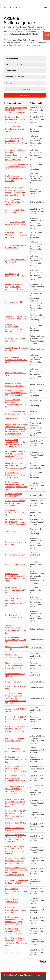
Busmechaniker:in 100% (15, 564)
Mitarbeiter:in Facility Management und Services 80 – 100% (16, 235)
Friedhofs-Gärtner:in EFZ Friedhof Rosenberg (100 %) (16, 719)
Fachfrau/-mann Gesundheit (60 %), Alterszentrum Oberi (13, 931)
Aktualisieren (26, 95)
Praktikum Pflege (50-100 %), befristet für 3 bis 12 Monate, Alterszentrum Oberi (16, 803)
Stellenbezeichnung (12, 103)
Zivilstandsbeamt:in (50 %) (16, 531)
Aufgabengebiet (37, 103)
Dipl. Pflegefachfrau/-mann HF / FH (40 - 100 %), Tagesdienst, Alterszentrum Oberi (16, 942)
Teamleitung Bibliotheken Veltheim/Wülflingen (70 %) (16, 317)
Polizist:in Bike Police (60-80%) (16, 688)
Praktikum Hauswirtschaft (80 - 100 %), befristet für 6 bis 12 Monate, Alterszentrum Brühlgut (16, 871)
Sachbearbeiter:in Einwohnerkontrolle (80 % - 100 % (16, 129)
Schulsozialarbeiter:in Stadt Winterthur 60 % (16, 211)
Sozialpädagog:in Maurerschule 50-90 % (15, 275)
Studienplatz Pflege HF (15, 952)
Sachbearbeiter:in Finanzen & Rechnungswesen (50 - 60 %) (17, 167)
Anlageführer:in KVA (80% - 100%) (17, 710)
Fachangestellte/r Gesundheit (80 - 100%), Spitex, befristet (15, 120)
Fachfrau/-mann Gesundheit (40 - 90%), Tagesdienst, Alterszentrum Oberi (16, 486)
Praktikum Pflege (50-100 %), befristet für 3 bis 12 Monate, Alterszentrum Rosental (16, 826)
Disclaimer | (29, 975)
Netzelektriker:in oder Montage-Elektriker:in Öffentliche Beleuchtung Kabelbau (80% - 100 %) (15, 191)
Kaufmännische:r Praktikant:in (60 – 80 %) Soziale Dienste (15, 475)
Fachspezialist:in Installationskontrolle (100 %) (16, 513)
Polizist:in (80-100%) (14, 682)
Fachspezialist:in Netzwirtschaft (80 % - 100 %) (16, 759)
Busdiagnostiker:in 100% (15, 555)
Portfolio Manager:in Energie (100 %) (14, 495)
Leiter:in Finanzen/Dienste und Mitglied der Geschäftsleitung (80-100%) (17, 466)
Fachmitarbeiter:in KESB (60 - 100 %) (15, 340)
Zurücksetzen (26, 89)
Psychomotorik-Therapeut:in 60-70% (14, 616)
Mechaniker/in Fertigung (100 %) (15, 675)
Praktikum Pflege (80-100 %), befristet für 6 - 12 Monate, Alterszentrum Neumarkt (16, 850)
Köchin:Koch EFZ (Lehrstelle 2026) (12, 901)
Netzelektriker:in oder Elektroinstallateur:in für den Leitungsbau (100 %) (17, 665)
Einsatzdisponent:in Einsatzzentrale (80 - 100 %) (16, 640)
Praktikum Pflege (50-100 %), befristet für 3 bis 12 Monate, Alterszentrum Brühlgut (16, 815)
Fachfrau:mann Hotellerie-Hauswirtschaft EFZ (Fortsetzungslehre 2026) (16, 769)
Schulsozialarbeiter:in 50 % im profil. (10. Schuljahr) (16, 223)
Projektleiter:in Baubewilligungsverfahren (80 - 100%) (16, 910)
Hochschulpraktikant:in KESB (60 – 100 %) (15, 739)
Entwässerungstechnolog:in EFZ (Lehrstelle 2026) (17, 882)
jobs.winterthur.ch (13, 7)
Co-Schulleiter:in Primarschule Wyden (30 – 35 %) (16, 360)
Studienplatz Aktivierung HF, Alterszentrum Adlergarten (15, 503)
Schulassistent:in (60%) (15, 302)
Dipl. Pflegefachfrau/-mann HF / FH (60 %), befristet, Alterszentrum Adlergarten (16, 522)
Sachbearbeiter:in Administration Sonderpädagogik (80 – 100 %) (17, 403)
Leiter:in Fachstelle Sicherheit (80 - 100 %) (15, 385)
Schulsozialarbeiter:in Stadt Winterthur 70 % (16, 261)
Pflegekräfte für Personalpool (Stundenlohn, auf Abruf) (17, 891)
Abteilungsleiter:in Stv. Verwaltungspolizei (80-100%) (15, 202)
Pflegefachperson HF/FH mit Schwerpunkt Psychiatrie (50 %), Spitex (16, 778)
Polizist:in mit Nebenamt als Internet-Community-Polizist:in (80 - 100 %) (17, 729)
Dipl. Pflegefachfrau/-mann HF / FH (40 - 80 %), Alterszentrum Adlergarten (16, 110)
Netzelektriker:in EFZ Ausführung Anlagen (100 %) (16, 590)
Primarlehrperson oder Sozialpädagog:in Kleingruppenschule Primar (16, 141)
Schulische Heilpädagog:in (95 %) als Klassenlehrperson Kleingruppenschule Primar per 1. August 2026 (16, 155)
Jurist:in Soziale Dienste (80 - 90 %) (17, 349)
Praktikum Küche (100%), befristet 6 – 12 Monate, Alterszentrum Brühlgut (16, 861)
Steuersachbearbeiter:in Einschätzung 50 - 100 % (16, 413)
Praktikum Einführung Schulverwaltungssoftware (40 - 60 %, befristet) (16, 393)
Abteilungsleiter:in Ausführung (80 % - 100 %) (16, 750)
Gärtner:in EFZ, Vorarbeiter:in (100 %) (14, 656)
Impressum (38, 975)
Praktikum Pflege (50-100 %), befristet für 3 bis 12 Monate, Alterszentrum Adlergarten (16, 838)
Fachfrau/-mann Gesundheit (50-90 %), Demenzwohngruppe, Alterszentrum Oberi (15, 921)
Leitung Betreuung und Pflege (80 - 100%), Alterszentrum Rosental (15, 287)
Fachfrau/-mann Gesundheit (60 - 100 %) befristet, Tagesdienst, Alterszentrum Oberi (15, 443)
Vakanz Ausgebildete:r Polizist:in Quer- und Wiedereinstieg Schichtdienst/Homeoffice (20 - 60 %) (16, 698)
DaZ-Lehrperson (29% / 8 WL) (16, 374)
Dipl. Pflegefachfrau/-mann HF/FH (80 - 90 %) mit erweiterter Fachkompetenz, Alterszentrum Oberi (17, 455)
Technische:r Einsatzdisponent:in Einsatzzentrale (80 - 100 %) (16, 629)
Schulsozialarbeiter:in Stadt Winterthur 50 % (16, 247)
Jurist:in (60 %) (11, 419)
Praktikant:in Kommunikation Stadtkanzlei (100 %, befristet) (14, 328)
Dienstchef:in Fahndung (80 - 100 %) (17, 648)
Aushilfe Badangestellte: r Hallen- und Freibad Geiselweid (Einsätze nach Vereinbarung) (16, 790)
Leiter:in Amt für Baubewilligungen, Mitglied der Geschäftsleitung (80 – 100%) (16, 577)
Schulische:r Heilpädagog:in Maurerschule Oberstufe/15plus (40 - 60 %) (17, 602)
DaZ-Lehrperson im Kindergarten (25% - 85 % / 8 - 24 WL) (16, 178)
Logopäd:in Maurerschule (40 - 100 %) (16, 543)
